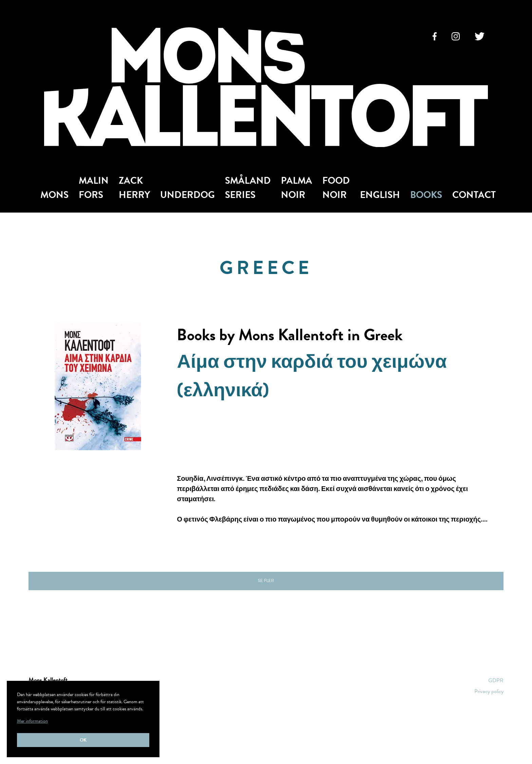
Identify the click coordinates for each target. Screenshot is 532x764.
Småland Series (248, 188)
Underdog (187, 195)
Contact (474, 195)
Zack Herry (134, 188)
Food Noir (336, 188)
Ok (83, 740)
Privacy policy (489, 691)
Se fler (266, 581)
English (380, 195)
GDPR (496, 680)
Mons (54, 195)
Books (426, 195)
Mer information (32, 721)
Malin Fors (94, 188)
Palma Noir (297, 188)
